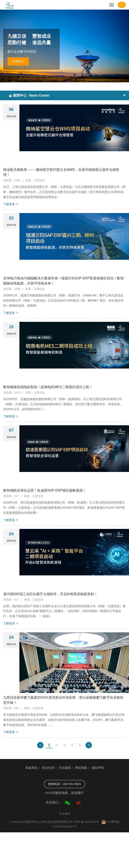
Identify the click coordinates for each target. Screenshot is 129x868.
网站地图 (81, 768)
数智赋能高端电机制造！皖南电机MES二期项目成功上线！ (48, 387)
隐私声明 (98, 768)
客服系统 (31, 768)
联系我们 (18, 61)
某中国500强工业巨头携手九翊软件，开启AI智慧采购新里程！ (50, 594)
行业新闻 (65, 768)
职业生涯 (48, 768)
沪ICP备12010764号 (86, 822)
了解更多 (9, 204)
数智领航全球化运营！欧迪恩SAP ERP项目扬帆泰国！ (45, 490)
